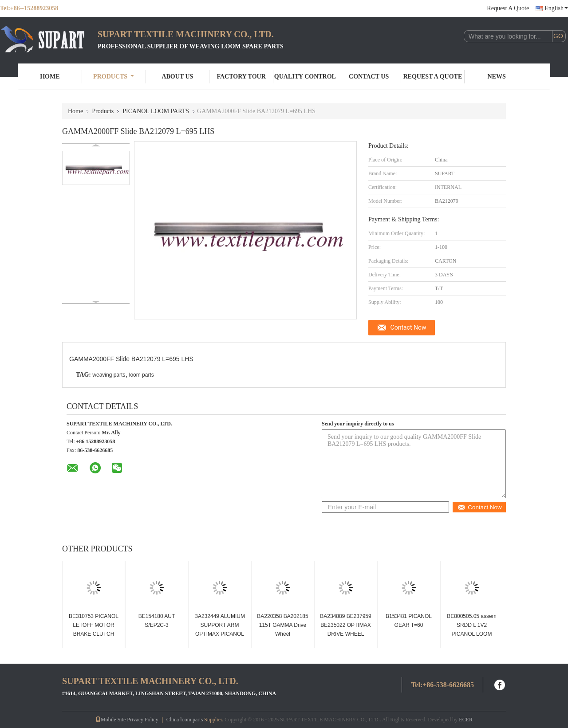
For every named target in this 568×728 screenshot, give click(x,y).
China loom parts (185, 720)
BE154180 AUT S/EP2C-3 (157, 621)
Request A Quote (508, 8)
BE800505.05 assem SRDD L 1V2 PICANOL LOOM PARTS (471, 630)
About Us (177, 77)
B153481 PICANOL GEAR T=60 (409, 621)
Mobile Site (110, 720)
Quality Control (305, 77)
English (556, 8)
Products (114, 77)
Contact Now (408, 327)
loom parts (142, 375)
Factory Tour (241, 77)
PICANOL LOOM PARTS (156, 111)
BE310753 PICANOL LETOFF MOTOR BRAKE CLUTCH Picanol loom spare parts (94, 634)
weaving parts (109, 375)
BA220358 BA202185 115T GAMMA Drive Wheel (282, 625)
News (497, 77)
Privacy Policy (142, 720)
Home (50, 77)
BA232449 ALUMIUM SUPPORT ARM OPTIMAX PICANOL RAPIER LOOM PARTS (220, 634)
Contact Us (369, 77)
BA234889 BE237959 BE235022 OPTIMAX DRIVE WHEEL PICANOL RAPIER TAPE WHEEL (345, 634)
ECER (466, 720)
